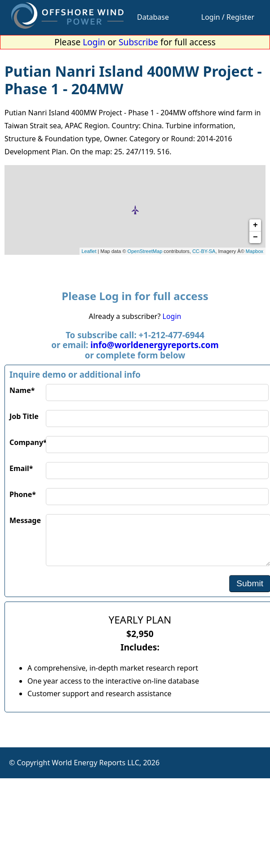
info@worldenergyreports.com (154, 345)
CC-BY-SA (204, 251)
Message (25, 520)
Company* (28, 442)
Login (94, 42)
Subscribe (138, 42)
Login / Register (228, 17)
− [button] (255, 237)
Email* (21, 468)
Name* (22, 390)
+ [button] (255, 225)
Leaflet (89, 251)
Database (153, 17)
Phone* (23, 494)
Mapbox (255, 251)
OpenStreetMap (145, 251)
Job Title (24, 416)
